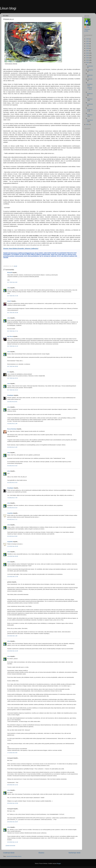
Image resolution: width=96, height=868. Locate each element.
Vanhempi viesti (74, 853)
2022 (88, 39)
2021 (88, 41)
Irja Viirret (10, 336)
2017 (88, 51)
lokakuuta (90, 70)
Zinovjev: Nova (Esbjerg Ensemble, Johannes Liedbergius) (21, 249)
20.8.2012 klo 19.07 (13, 822)
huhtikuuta (90, 104)
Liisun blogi (8, 8)
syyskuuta (90, 75)
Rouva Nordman (12, 429)
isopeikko (10, 513)
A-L (8, 372)
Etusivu (41, 853)
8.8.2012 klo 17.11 (12, 519)
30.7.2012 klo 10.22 (13, 390)
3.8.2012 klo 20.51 (12, 402)
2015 (88, 55)
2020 (88, 44)
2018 (88, 48)
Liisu (9, 288)
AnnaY (9, 301)
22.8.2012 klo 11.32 (13, 842)
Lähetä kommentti (10, 846)
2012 (88, 63)
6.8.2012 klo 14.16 (12, 466)
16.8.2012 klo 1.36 (12, 636)
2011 (88, 124)
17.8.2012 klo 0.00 (12, 753)
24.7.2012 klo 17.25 (13, 296)
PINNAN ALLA (90, 88)
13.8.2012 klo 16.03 (13, 556)
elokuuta (90, 79)
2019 (88, 46)
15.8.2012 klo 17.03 (13, 576)
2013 (88, 60)
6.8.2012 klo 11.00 (12, 447)
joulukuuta (90, 66)
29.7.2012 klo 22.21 (13, 378)
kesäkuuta (90, 94)
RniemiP (10, 273)
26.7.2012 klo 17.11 (13, 331)
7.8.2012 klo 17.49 (12, 498)
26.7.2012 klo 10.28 (13, 313)
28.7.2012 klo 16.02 (13, 366)
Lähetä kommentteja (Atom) (14, 856)
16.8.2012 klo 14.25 (13, 651)
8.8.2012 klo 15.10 (12, 508)
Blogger (59, 863)
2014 (88, 58)
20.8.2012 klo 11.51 (13, 785)
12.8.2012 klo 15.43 (13, 546)
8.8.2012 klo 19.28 (12, 536)
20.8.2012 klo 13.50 (13, 803)
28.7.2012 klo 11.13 (13, 346)
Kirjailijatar (10, 395)
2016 (88, 53)
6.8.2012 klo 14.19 (12, 482)
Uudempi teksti (9, 853)
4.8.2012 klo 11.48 (12, 424)
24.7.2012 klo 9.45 (12, 282)
